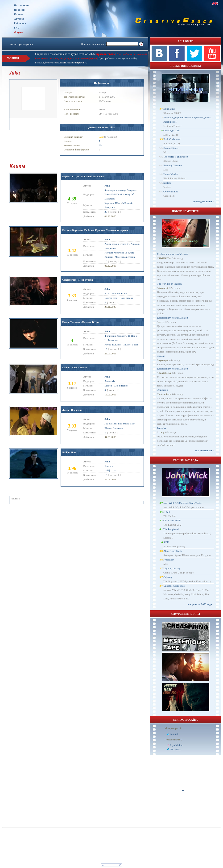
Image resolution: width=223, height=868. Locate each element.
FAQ (17, 28)
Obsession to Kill (172, 520)
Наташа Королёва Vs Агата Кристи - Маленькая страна (95, 230)
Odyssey (168, 577)
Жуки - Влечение (72, 410)
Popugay (162, 428)
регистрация (26, 44)
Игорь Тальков (112, 345)
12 (106, 475)
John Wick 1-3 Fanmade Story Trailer (183, 503)
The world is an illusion (176, 157)
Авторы (19, 19)
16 (106, 261)
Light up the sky (172, 568)
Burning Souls (171, 148)
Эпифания (169, 109)
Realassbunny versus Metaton (172, 254)
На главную (22, 5)
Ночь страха (126, 298)
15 (106, 349)
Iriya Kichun (177, 745)
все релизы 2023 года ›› (201, 604)
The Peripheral (171, 529)
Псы (115, 470)
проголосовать (105, 54)
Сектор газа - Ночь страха (78, 280)
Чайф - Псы (69, 452)
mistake (167, 183)
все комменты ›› (205, 450)
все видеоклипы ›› (204, 201)
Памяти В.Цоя (131, 345)
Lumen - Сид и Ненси (75, 367)
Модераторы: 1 (173, 728)
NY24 (167, 512)
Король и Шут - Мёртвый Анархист (83, 176)
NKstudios (176, 749)
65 (100, 145)
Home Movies (171, 174)
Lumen (108, 386)
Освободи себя (171, 130)
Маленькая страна (125, 257)
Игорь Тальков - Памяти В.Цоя (81, 322)
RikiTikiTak (165, 258)
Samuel (174, 734)
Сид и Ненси (121, 386)
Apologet (163, 288)
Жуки (107, 428)
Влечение (118, 428)
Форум (19, 32)
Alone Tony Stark (173, 551)
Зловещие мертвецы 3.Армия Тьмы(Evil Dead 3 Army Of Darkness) (120, 194)
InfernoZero (165, 394)
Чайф (107, 470)
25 (106, 212)
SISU (166, 542)
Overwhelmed (171, 191)
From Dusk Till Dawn (116, 293)
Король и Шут (112, 203)
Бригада (109, 466)
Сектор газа (111, 298)
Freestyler (169, 560)
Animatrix (110, 381)
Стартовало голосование (65, 54)
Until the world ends (174, 586)
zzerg (161, 322)
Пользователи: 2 (173, 739)
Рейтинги (20, 23)
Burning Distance (172, 165)
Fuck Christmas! (172, 139)
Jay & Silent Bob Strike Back (120, 424)
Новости (19, 10)
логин (13, 44)
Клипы (19, 14)
